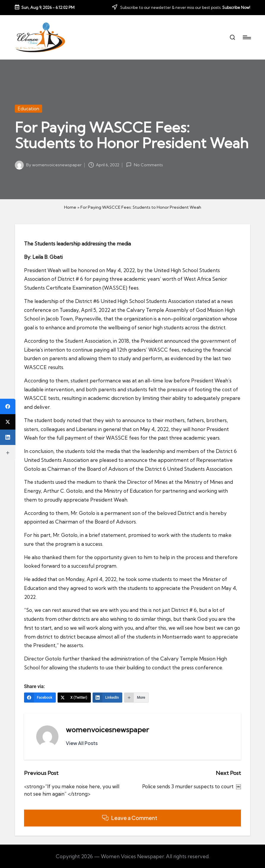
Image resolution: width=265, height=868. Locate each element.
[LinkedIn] (108, 698)
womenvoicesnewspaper (107, 730)
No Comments (144, 165)
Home (70, 207)
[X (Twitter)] (74, 698)
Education (28, 109)
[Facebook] (40, 698)
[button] (82, 743)
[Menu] (246, 37)
